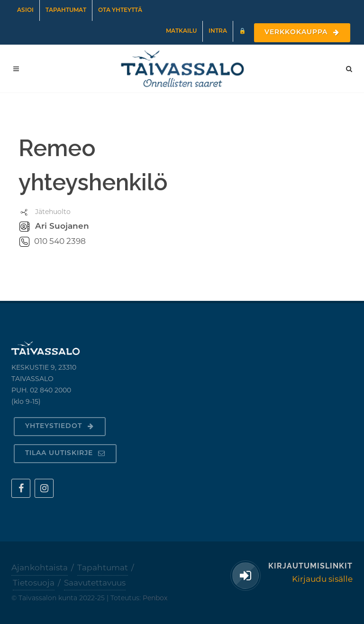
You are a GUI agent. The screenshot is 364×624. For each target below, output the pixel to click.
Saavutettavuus (95, 583)
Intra (218, 31)
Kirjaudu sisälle (322, 579)
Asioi (25, 10)
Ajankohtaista (40, 568)
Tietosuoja (34, 583)
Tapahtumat (66, 10)
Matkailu (181, 31)
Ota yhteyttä (120, 10)
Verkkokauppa (302, 33)
